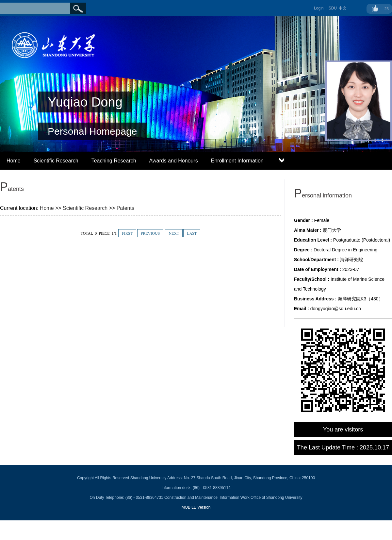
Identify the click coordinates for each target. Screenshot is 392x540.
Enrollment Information (237, 161)
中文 (343, 8)
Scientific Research (56, 161)
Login (319, 8)
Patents (125, 208)
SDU (333, 8)
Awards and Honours (174, 161)
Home (14, 161)
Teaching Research (114, 161)
